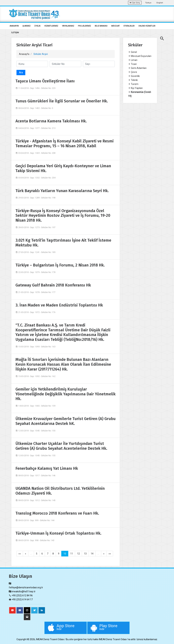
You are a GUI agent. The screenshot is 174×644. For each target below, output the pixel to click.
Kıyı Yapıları (135, 88)
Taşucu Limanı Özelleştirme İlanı (45, 81)
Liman (133, 60)
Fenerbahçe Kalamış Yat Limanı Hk (47, 468)
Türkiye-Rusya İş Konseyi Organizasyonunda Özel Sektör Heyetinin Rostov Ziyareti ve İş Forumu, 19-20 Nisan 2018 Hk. (63, 216)
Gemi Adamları (137, 68)
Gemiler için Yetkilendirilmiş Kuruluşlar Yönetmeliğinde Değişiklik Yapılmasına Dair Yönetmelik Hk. (66, 394)
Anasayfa (24, 54)
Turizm (133, 84)
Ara (21, 72)
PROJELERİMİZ (84, 26)
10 (65, 554)
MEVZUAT (115, 26)
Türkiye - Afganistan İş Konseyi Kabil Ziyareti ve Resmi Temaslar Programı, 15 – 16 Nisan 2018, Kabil (65, 143)
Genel (132, 52)
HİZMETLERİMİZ (51, 26)
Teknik (133, 80)
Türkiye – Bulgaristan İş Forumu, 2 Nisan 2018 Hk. (60, 265)
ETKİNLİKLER (129, 26)
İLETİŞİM (15, 33)
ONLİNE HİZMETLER (147, 26)
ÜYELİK (37, 26)
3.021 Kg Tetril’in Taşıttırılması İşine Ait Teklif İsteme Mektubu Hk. (63, 243)
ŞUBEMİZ (26, 26)
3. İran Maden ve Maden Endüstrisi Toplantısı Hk (59, 305)
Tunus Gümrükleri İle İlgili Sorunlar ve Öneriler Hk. (62, 101)
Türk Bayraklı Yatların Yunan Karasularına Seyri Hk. (62, 191)
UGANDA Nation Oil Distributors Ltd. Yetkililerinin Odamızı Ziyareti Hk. (60, 491)
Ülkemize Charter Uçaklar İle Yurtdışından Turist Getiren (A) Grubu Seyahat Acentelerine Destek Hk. (61, 446)
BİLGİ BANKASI (101, 26)
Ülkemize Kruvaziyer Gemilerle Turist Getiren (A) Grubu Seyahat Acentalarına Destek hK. (66, 421)
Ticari (132, 64)
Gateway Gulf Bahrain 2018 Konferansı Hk (53, 285)
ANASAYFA (14, 26)
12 (78, 554)
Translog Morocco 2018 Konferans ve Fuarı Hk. (57, 513)
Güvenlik (134, 76)
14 (92, 554)
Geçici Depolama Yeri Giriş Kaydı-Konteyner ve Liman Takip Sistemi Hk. (63, 168)
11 (72, 554)
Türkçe (148, 3)
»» (110, 554)
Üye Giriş (135, 3)
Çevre (133, 72)
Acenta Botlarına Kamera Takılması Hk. (51, 121)
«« (20, 554)
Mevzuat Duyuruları (140, 56)
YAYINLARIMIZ (68, 26)
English (160, 3)
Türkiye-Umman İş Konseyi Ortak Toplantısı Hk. (58, 533)
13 (85, 554)
